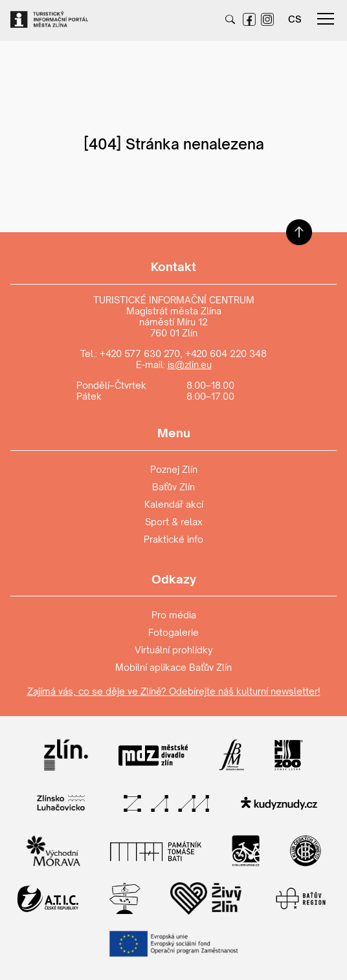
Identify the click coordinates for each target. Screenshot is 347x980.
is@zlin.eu (190, 365)
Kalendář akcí (174, 504)
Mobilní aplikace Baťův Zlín (173, 667)
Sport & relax (174, 522)
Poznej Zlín (174, 469)
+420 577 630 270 (140, 354)
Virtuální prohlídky (174, 650)
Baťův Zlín (173, 487)
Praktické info (173, 539)
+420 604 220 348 (226, 354)
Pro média (174, 615)
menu (326, 19)
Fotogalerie (173, 632)
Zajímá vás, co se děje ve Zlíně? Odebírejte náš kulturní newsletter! (174, 691)
